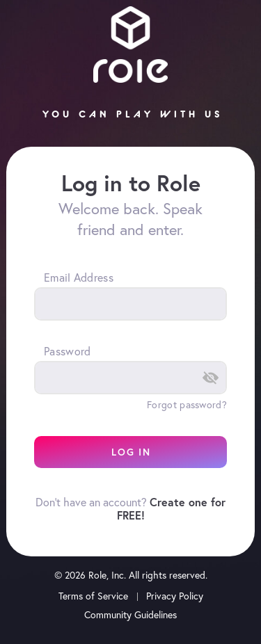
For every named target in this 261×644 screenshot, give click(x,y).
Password (67, 351)
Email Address (79, 277)
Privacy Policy (175, 596)
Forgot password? (187, 405)
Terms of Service (93, 596)
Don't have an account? (130, 508)
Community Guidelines (130, 615)
